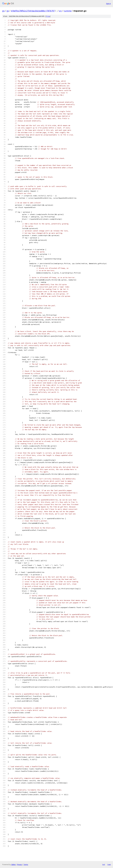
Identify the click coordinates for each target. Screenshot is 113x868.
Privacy (20, 864)
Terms (26, 864)
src (60, 11)
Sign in (108, 4)
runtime (68, 11)
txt (104, 864)
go (3, 11)
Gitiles (13, 864)
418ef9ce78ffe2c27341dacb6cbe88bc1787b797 (33, 11)
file (48, 16)
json (109, 864)
